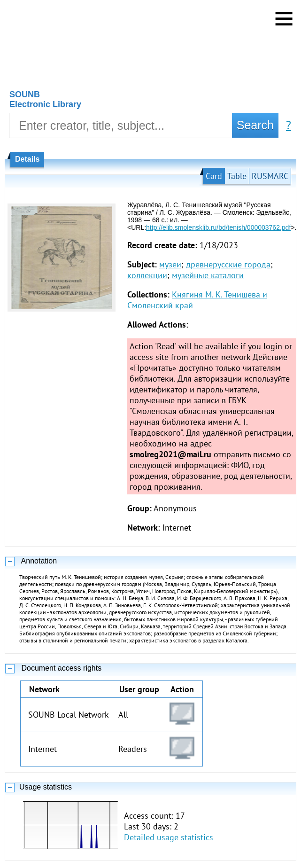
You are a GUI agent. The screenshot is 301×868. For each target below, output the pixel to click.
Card (214, 176)
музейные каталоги (208, 275)
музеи (170, 264)
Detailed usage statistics (169, 837)
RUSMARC (270, 176)
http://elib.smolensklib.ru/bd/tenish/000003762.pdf (218, 227)
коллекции (147, 275)
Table (237, 176)
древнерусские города (228, 264)
